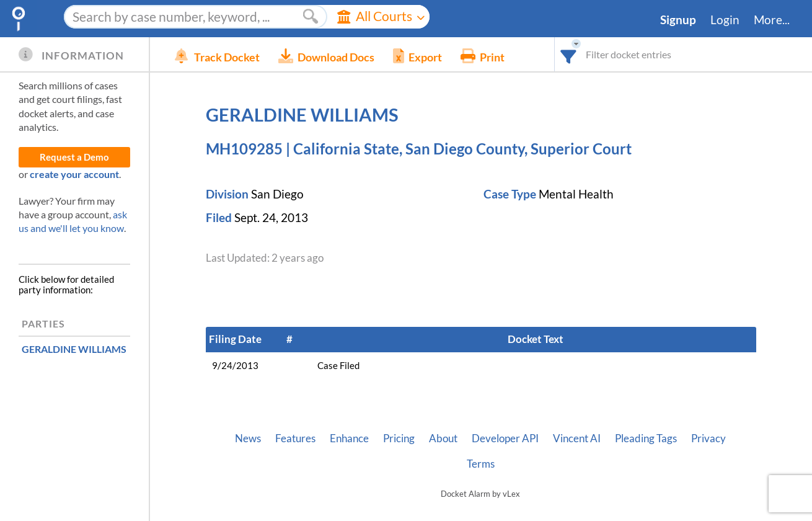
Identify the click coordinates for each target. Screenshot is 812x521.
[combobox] (569, 54)
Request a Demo (74, 157)
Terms (481, 464)
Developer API (505, 439)
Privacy (708, 439)
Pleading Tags (646, 439)
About (443, 439)
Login (725, 20)
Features (295, 439)
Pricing (399, 439)
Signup (678, 20)
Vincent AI (577, 439)
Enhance (349, 439)
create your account (74, 174)
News (248, 439)
